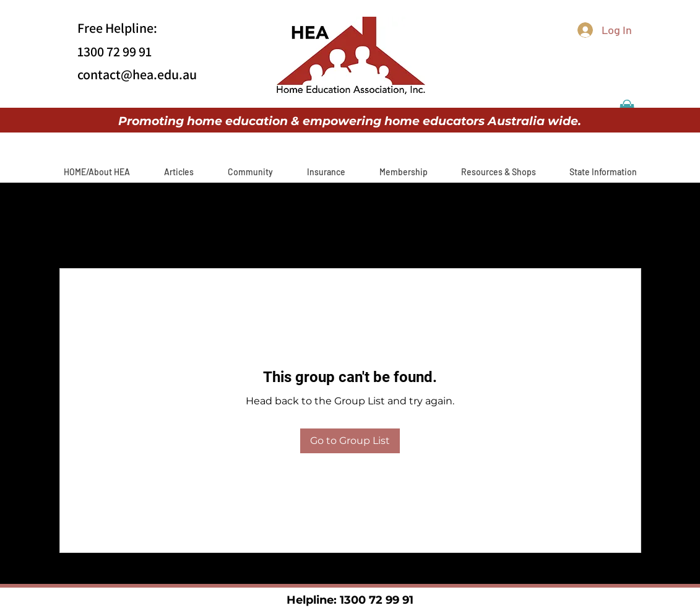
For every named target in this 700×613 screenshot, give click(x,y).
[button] (179, 172)
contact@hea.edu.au (137, 74)
